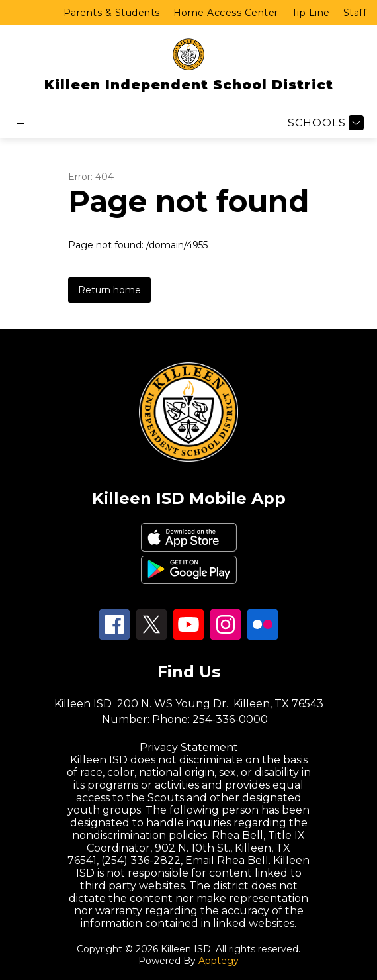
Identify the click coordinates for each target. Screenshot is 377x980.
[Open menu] (21, 123)
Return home (109, 290)
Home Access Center (226, 13)
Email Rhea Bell (227, 860)
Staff (355, 13)
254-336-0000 (230, 719)
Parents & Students (112, 13)
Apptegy (219, 961)
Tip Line (311, 13)
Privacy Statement (189, 747)
